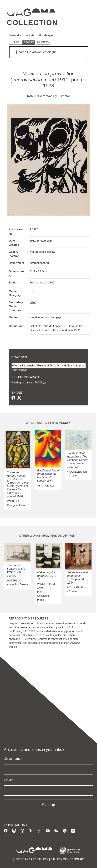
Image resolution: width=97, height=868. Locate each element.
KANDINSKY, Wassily (42, 96)
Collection (32, 22)
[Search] (49, 52)
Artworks (15, 35)
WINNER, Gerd (46, 584)
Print (33, 291)
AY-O (40, 486)
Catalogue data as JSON (27, 382)
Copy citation (19, 370)
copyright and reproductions (44, 643)
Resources (43, 42)
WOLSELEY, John (78, 472)
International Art (39, 263)
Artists (30, 35)
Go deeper (46, 35)
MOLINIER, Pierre (78, 588)
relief (33, 302)
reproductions (59, 639)
